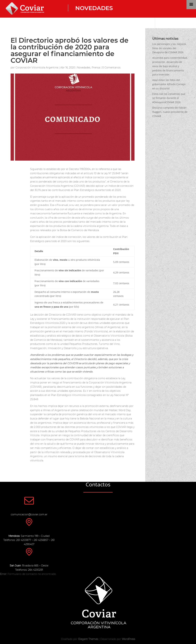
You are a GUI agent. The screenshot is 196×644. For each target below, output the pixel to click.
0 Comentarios (111, 68)
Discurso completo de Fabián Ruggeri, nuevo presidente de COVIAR (170, 112)
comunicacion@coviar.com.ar (29, 514)
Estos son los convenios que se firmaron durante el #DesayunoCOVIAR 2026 (169, 98)
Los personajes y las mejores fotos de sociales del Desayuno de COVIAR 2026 (169, 48)
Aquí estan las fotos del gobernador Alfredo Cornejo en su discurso (169, 84)
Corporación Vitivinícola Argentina (37, 68)
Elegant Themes (88, 639)
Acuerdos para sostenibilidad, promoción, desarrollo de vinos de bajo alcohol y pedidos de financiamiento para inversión (170, 66)
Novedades (94, 8)
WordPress (128, 639)
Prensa (96, 68)
